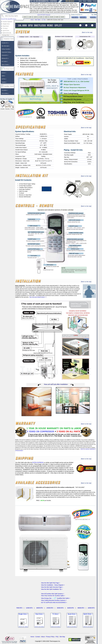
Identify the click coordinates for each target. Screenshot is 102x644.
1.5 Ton (44, 20)
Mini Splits (38, 20)
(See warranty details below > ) (38, 297)
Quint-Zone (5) (7, 33)
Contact (95, 1)
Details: (17, 440)
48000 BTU (81, 608)
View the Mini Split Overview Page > (52, 587)
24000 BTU (50, 608)
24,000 (41, 17)
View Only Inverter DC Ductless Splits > (53, 596)
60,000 (62, 17)
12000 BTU (29, 608)
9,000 (25, 17)
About (85, 1)
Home (32, 20)
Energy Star (6, 35)
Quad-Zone (6, 31)
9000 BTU (19, 608)
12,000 (30, 17)
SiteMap (90, 1)
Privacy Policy (50, 637)
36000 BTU (71, 608)
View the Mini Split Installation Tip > (52, 589)
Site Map (62, 637)
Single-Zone (6, 24)
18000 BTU (40, 608)
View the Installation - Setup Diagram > (53, 585)
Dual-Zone (6, 26)
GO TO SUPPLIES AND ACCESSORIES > (54, 602)
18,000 (35, 17)
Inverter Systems (7, 22)
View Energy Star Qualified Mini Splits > (56, 598)
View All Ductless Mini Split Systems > (53, 594)
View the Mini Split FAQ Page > (51, 583)
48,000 (57, 17)
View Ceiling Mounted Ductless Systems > (54, 600)
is (68, 3)
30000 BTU (60, 608)
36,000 (51, 17)
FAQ (57, 637)
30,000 (46, 17)
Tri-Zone (5, 28)
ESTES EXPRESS (38, 462)
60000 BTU (91, 608)
